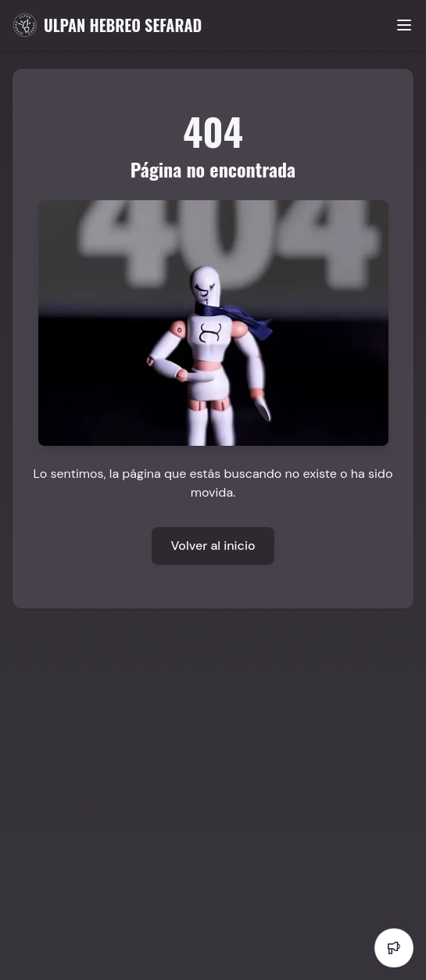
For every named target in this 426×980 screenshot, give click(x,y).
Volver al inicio (213, 546)
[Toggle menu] (404, 25)
